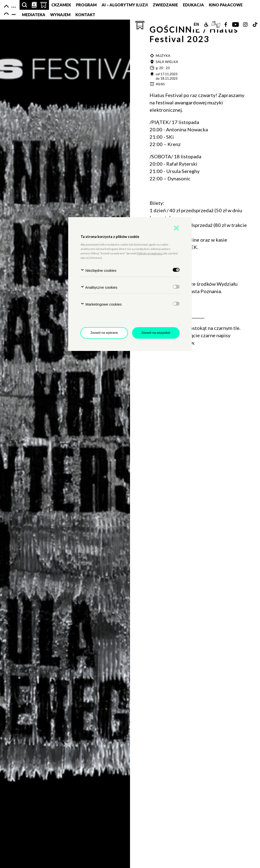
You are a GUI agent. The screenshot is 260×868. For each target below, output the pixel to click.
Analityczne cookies (99, 287)
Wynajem (60, 15)
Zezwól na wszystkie (156, 333)
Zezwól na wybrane (104, 333)
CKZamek (61, 5)
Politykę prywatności (150, 253)
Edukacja (193, 5)
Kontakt (85, 15)
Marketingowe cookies (101, 304)
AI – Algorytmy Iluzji (125, 5)
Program (86, 5)
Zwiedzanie (165, 5)
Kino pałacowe (226, 5)
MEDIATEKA (34, 15)
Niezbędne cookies (99, 270)
